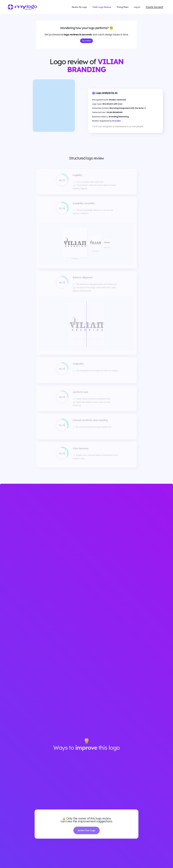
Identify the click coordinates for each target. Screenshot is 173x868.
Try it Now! (86, 41)
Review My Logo (79, 7)
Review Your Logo (87, 835)
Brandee (116, 121)
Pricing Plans (123, 7)
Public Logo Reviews (102, 7)
